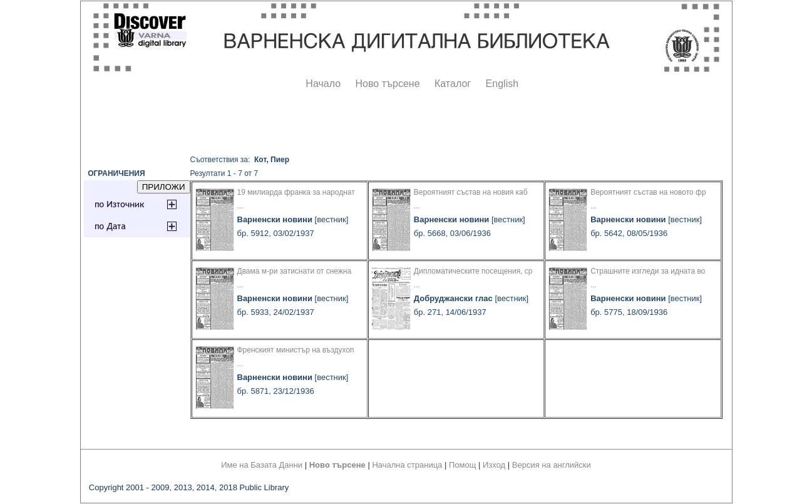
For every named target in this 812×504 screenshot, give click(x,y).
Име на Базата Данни (262, 465)
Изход (494, 465)
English (502, 84)
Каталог (453, 84)
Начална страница (407, 465)
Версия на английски (552, 465)
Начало (323, 84)
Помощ (462, 465)
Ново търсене (388, 84)
